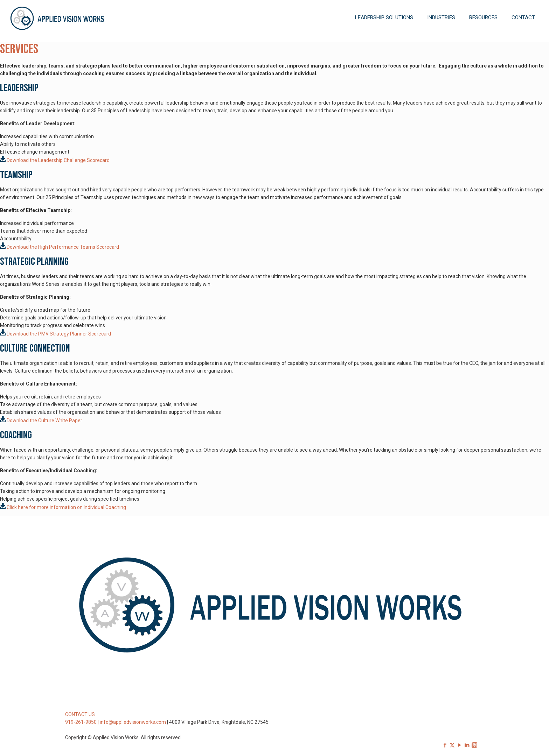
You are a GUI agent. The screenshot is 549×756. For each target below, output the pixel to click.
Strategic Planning (34, 262)
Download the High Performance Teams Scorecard (60, 247)
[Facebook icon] (445, 745)
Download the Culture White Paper (44, 421)
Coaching (16, 435)
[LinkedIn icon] (467, 745)
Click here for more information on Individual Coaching (66, 507)
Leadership (19, 88)
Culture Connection (35, 348)
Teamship (16, 175)
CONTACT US (80, 714)
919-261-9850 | (82, 722)
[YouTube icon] (460, 745)
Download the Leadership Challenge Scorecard (55, 160)
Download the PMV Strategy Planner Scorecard (55, 334)
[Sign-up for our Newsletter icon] (474, 745)
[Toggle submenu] (384, 38)
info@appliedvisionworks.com (133, 722)
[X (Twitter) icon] (452, 745)
